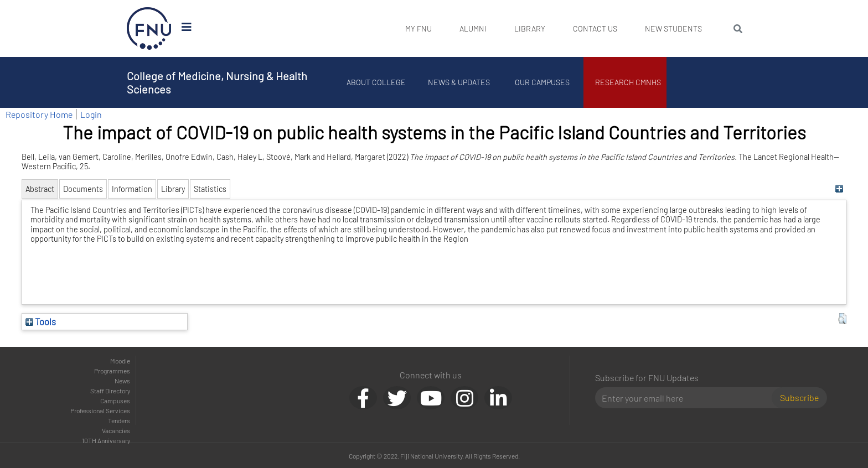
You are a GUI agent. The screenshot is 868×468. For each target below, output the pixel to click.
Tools (41, 321)
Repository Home (39, 114)
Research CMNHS (628, 82)
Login (91, 114)
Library (530, 28)
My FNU (418, 28)
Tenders (119, 420)
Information (132, 189)
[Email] (688, 398)
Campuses (115, 401)
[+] (839, 189)
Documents (83, 189)
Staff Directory (110, 391)
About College (376, 82)
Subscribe (799, 397)
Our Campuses (542, 82)
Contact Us (595, 28)
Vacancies (116, 430)
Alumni (473, 28)
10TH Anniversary (106, 440)
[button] (842, 319)
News (122, 381)
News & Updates (459, 82)
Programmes (112, 371)
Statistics (210, 189)
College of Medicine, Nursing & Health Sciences (217, 82)
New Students (673, 28)
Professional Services (100, 410)
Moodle (120, 361)
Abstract (40, 189)
